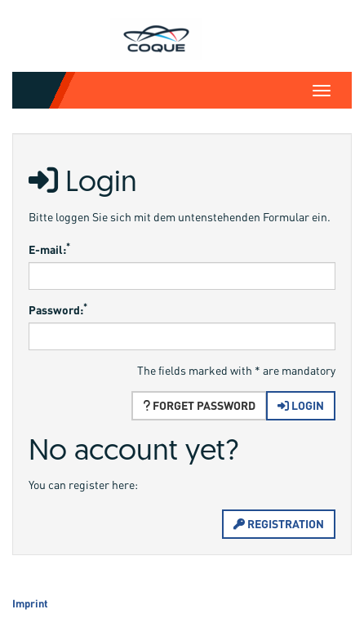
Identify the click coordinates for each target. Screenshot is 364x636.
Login (301, 405)
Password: (58, 309)
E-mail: (49, 249)
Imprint (30, 603)
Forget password (199, 405)
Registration (279, 524)
